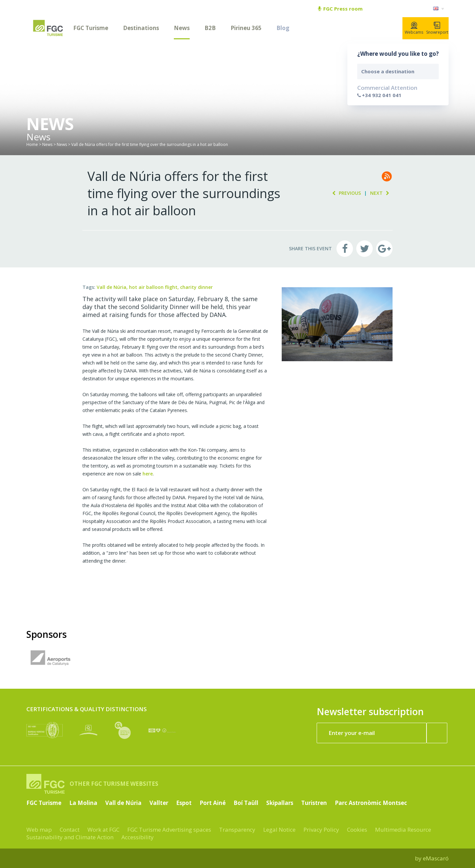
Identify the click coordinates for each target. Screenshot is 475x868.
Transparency (237, 830)
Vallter (159, 803)
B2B (210, 28)
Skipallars (280, 803)
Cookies (357, 830)
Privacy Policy (321, 830)
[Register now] (437, 733)
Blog (283, 28)
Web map (39, 830)
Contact (70, 830)
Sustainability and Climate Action (70, 837)
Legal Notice (279, 830)
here (148, 474)
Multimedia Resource (403, 830)
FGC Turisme (91, 28)
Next (381, 193)
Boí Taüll (246, 803)
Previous (345, 193)
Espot (184, 803)
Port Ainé (213, 803)
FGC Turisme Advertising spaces (169, 830)
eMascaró (436, 858)
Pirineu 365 (246, 28)
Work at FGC (103, 830)
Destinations (141, 28)
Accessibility (138, 837)
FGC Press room (340, 9)
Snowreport (437, 28)
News (182, 28)
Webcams (414, 28)
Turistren (314, 803)
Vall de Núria (123, 803)
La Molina (83, 803)
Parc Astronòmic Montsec (371, 803)
